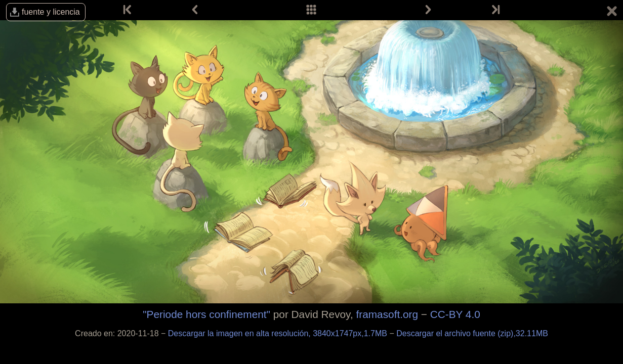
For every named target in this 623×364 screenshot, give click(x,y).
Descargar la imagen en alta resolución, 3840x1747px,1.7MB (279, 333)
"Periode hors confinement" (206, 314)
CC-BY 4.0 (455, 314)
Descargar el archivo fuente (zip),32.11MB (472, 333)
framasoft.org (387, 314)
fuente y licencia (51, 12)
